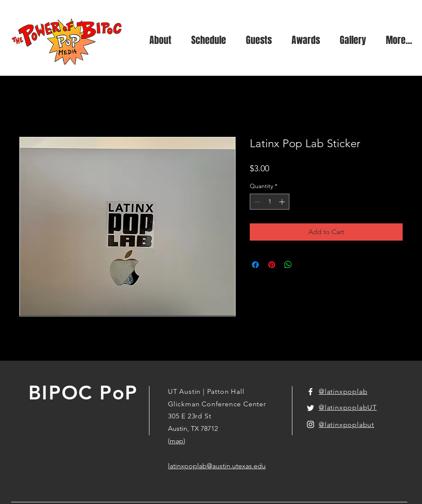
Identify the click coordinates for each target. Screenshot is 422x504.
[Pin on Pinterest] (272, 265)
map (177, 441)
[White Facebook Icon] (310, 392)
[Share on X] (304, 265)
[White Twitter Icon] (310, 408)
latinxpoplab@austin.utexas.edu (217, 466)
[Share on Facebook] (255, 265)
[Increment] (283, 202)
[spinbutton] (270, 202)
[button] (353, 40)
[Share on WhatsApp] (288, 265)
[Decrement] (256, 202)
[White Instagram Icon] (310, 424)
